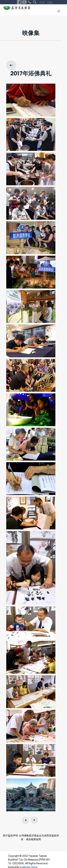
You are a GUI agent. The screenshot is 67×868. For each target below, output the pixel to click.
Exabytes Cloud (29, 857)
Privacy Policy (42, 860)
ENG (25, 860)
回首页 (37, 864)
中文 (17, 860)
